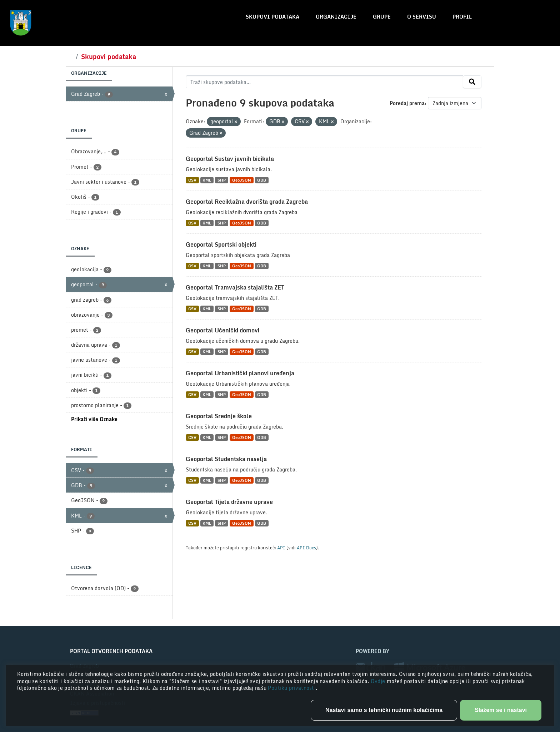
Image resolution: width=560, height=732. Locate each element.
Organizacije (336, 17)
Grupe (382, 17)
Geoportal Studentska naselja (226, 459)
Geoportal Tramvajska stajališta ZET (235, 287)
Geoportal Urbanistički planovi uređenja (240, 373)
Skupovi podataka (272, 17)
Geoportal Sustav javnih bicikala (230, 159)
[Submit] (472, 82)
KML (207, 180)
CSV (192, 180)
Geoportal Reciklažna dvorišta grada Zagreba (247, 202)
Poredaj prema (407, 103)
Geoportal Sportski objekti (221, 244)
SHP (222, 180)
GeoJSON (242, 180)
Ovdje (379, 681)
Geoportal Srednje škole (219, 416)
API (281, 548)
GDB (262, 180)
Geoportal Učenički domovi (222, 330)
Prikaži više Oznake (94, 419)
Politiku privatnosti (292, 688)
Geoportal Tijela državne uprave (229, 502)
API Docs (306, 548)
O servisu (422, 17)
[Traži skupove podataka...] (324, 82)
